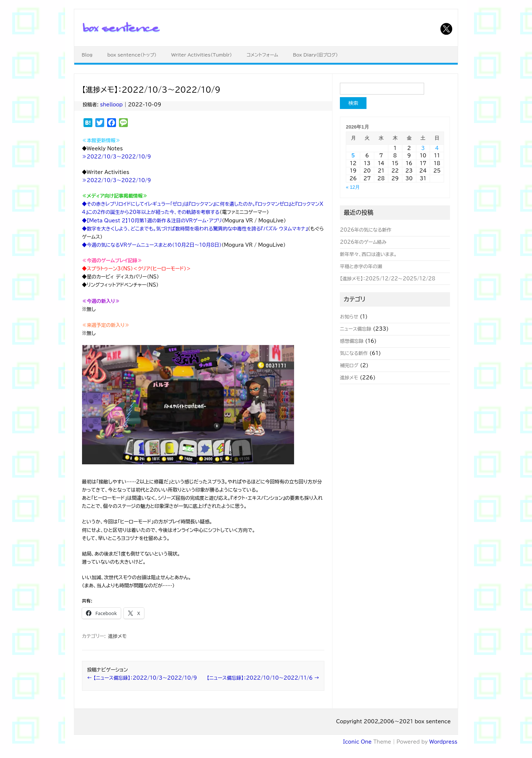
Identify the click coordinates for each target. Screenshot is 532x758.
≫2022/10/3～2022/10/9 (117, 157)
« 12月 (353, 187)
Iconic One (357, 742)
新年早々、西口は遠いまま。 (368, 254)
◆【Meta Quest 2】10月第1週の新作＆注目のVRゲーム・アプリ (152, 221)
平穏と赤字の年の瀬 (361, 267)
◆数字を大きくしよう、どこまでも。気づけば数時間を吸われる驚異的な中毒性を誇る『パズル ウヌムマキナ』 (195, 229)
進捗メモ (117, 636)
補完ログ (349, 366)
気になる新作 (354, 353)
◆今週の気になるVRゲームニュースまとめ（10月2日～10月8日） (152, 245)
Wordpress (443, 742)
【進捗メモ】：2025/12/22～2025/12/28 (388, 279)
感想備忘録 (352, 341)
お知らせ (349, 317)
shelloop (111, 105)
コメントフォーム (262, 55)
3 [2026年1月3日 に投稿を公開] (423, 148)
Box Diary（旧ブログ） (316, 55)
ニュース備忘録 (356, 329)
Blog (87, 55)
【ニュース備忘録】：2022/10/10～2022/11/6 (263, 678)
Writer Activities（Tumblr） (201, 55)
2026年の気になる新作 (366, 230)
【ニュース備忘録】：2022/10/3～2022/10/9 (142, 678)
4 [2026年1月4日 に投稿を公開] (437, 148)
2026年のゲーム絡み (363, 242)
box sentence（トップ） (132, 55)
